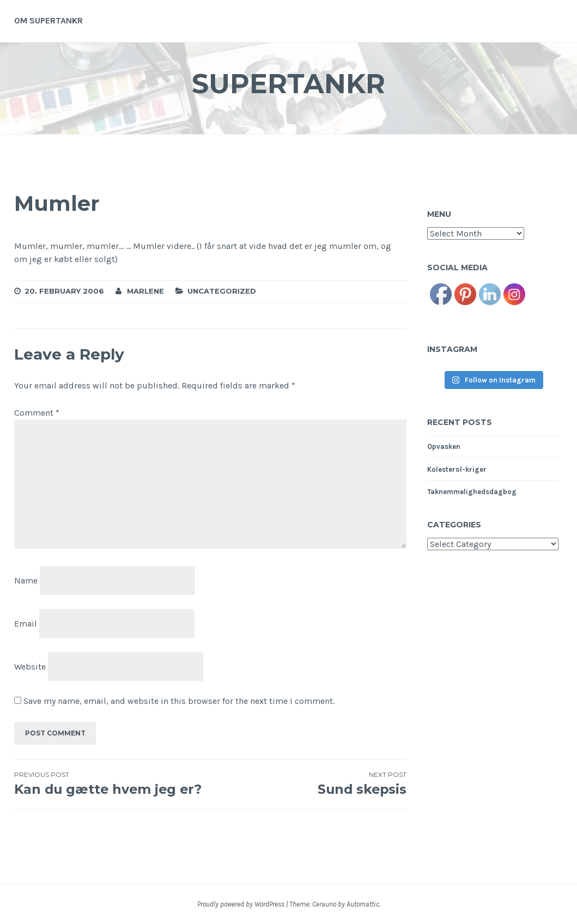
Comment (37, 413)
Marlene (145, 291)
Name (26, 580)
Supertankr (289, 84)
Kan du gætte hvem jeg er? (112, 783)
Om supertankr (48, 20)
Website (30, 666)
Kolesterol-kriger (457, 469)
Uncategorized (222, 291)
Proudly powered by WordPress (241, 904)
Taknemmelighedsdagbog (472, 492)
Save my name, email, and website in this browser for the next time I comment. (179, 701)
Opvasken (444, 446)
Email (26, 624)
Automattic (363, 904)
